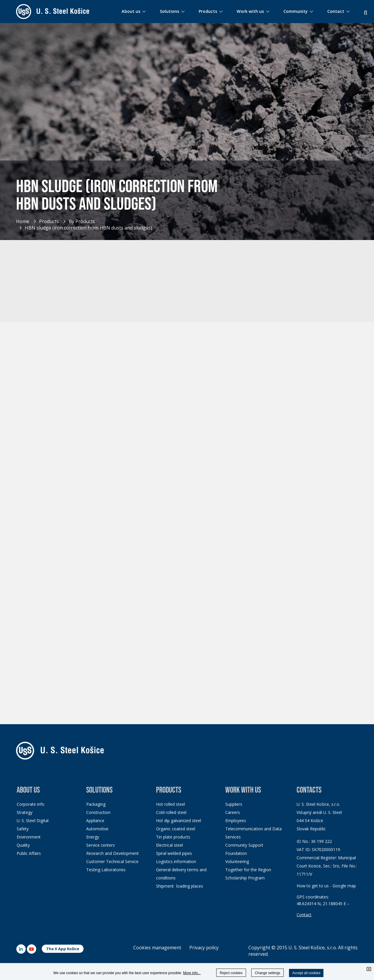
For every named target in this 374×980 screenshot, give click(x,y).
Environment (29, 837)
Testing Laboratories (106, 870)
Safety (23, 829)
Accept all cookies (306, 973)
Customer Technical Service (112, 861)
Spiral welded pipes (174, 853)
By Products (82, 221)
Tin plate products (173, 837)
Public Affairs (29, 853)
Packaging (96, 804)
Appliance (95, 821)
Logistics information (176, 861)
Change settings (267, 973)
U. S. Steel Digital (33, 821)
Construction (98, 812)
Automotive (97, 829)
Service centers (101, 845)
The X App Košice (63, 949)
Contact (304, 915)
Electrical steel (169, 845)
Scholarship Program (245, 878)
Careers (233, 812)
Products (49, 221)
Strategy (25, 812)
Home (23, 221)
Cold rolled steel (171, 812)
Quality (23, 845)
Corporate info (31, 804)
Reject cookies (231, 973)
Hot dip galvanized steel (179, 821)
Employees (236, 821)
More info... (192, 973)
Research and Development (112, 853)
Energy (93, 837)
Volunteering (237, 861)
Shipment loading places (180, 886)
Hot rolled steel (170, 804)
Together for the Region (248, 870)
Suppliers (234, 804)
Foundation (236, 853)
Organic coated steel (176, 829)
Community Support (244, 845)
